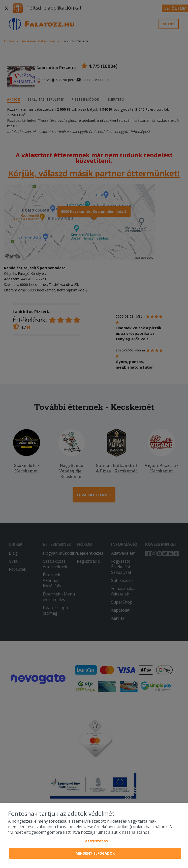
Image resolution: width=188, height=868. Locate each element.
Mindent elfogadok (95, 853)
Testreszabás (95, 841)
